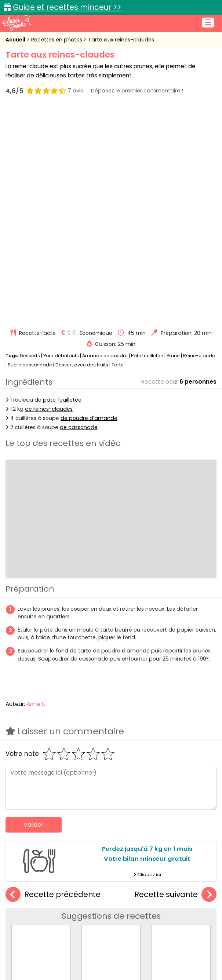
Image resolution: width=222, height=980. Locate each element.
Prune (173, 141)
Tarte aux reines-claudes (121, 40)
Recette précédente (53, 680)
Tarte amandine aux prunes (120, 763)
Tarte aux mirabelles (41, 763)
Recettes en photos (57, 40)
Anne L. (36, 489)
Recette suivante (175, 680)
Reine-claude (199, 141)
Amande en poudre (105, 141)
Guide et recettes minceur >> (67, 7)
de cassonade (79, 213)
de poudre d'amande (89, 204)
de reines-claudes (49, 194)
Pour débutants (61, 141)
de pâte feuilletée (58, 185)
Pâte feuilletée (147, 141)
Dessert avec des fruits (82, 150)
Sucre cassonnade (30, 150)
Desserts (30, 141)
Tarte (118, 150)
